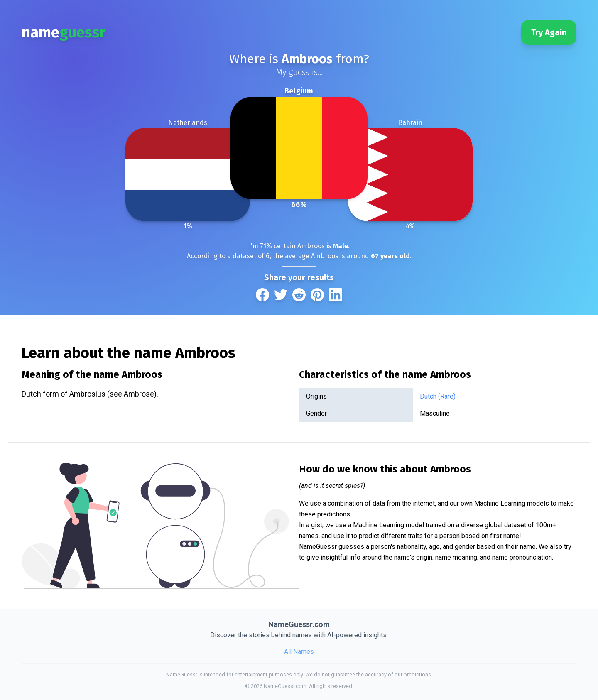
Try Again (549, 32)
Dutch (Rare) (438, 396)
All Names (299, 652)
